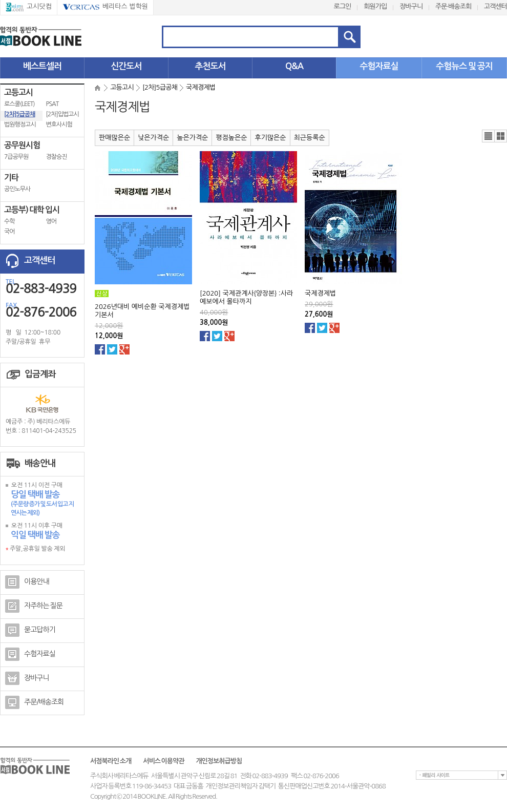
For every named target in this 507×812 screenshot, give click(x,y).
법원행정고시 (20, 124)
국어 (9, 232)
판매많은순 (114, 138)
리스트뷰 (488, 136)
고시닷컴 (29, 7)
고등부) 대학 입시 (32, 210)
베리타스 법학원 (105, 7)
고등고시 (18, 92)
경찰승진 (57, 157)
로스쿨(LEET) (19, 104)
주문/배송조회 (34, 702)
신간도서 (126, 66)
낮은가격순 (153, 138)
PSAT (52, 104)
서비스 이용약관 (163, 761)
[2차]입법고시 (62, 114)
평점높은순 (231, 138)
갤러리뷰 (501, 136)
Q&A (294, 66)
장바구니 (411, 6)
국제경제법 (320, 293)
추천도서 (210, 66)
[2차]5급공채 (19, 114)
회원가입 (375, 6)
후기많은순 (270, 138)
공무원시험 (22, 145)
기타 (11, 178)
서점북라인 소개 (111, 761)
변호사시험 (59, 124)
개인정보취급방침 (219, 761)
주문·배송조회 (453, 6)
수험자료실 (379, 66)
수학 (9, 221)
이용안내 (27, 582)
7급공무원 (16, 157)
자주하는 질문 (34, 606)
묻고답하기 (30, 630)
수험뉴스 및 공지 (464, 66)
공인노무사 (17, 189)
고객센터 (495, 6)
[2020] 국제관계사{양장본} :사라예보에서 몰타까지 (246, 297)
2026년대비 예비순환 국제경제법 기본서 (142, 311)
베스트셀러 (42, 66)
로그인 (343, 6)
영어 (51, 221)
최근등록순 (310, 138)
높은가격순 (192, 138)
